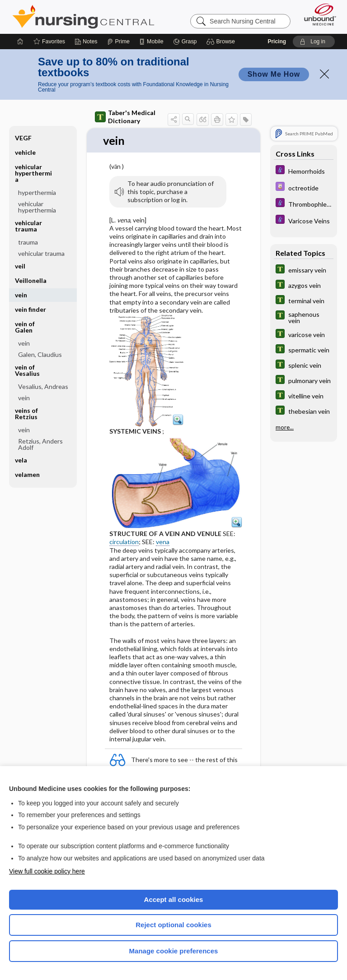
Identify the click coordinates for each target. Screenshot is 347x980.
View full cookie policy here (47, 871)
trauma (28, 242)
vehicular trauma (28, 226)
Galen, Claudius (40, 354)
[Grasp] (185, 42)
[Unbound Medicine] (317, 14)
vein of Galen (25, 327)
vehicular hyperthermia (33, 173)
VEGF (23, 138)
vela (21, 460)
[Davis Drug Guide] (304, 187)
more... (285, 427)
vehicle (25, 152)
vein (21, 295)
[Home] (20, 42)
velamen (27, 474)
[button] (222, 42)
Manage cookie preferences (174, 951)
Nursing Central (83, 17)
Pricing (277, 42)
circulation (124, 542)
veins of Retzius (26, 414)
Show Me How (274, 74)
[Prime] (118, 42)
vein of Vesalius (27, 370)
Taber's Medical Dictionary (125, 117)
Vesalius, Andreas (43, 386)
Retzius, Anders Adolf (40, 444)
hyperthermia (37, 192)
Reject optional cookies (173, 925)
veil (20, 266)
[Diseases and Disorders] (304, 171)
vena (163, 542)
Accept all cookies (174, 899)
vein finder (30, 309)
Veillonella (31, 280)
